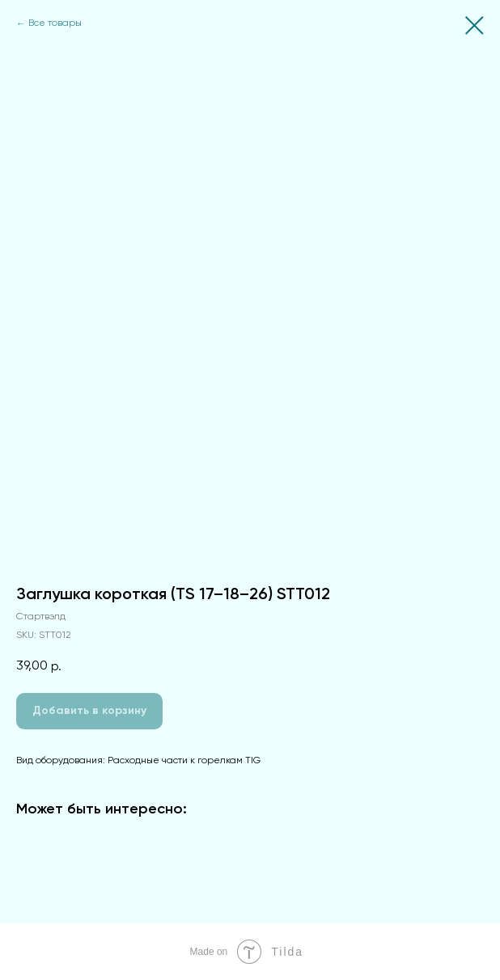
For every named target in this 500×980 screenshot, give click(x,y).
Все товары (55, 23)
